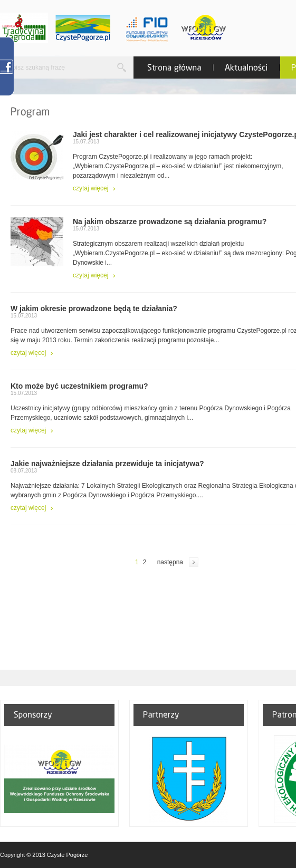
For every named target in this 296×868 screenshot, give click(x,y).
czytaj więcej (90, 188)
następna (170, 562)
